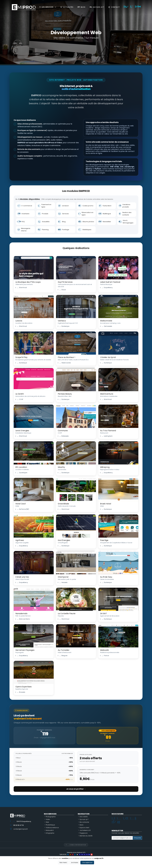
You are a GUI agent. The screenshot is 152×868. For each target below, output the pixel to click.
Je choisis (75, 862)
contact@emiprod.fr (21, 829)
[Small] (122, 838)
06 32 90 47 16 (18, 825)
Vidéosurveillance (52, 828)
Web (47, 822)
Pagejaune (83, 833)
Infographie (50, 833)
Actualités (67, 7)
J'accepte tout (87, 862)
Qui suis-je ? (97, 7)
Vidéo (48, 819)
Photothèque (50, 825)
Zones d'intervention (76, 845)
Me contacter (84, 822)
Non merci (63, 862)
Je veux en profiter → (76, 789)
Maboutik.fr (50, 830)
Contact (114, 7)
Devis (81, 825)
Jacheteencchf (85, 830)
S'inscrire (137, 838)
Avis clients (84, 817)
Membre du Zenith (86, 836)
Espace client (84, 828)
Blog (81, 7)
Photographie (51, 817)
